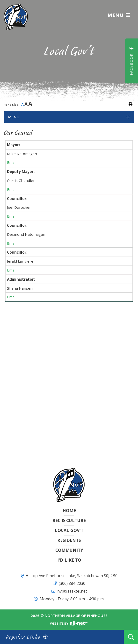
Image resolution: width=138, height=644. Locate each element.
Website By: (69, 624)
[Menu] (119, 15)
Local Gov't (69, 530)
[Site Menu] (69, 117)
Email (12, 162)
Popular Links (23, 637)
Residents (69, 540)
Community (69, 550)
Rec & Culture (69, 520)
